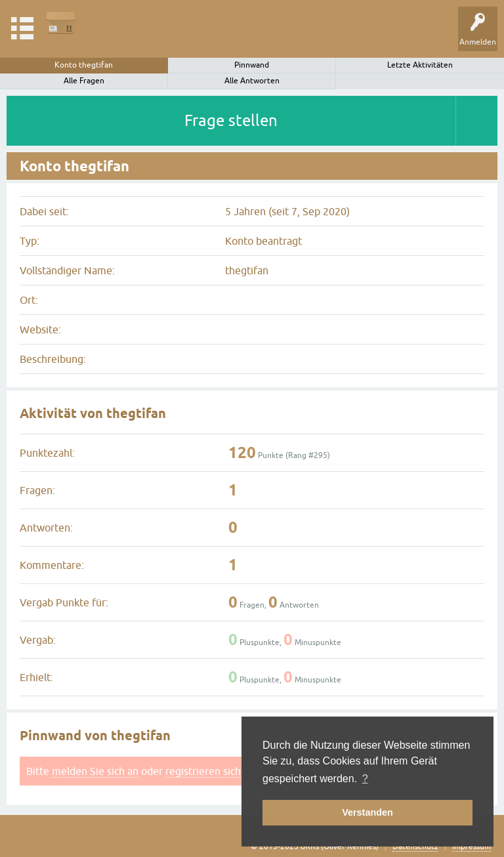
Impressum (472, 847)
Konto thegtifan (84, 65)
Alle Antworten (252, 81)
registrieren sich (203, 771)
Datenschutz (415, 847)
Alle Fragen (84, 81)
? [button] (365, 779)
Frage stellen (231, 120)
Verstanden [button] (367, 812)
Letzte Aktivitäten (420, 65)
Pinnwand (252, 65)
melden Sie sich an (95, 771)
